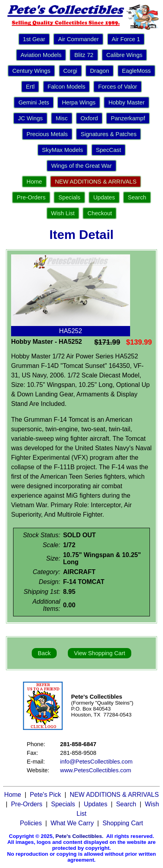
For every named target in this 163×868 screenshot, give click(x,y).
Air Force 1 (126, 39)
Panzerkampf (128, 118)
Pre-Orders (31, 197)
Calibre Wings (124, 55)
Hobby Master (126, 102)
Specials (69, 197)
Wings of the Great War (81, 166)
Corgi (70, 71)
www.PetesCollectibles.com (96, 770)
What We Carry (72, 823)
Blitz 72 (84, 55)
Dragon (100, 71)
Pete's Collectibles (79, 836)
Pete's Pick (45, 795)
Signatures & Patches (108, 134)
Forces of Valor (117, 87)
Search (137, 197)
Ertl (30, 87)
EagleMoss (137, 71)
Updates (104, 197)
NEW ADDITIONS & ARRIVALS (96, 182)
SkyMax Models (62, 150)
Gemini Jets (34, 102)
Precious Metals (47, 134)
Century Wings (31, 71)
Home (34, 182)
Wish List (63, 213)
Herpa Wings (79, 102)
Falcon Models (66, 87)
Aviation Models (41, 55)
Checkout (100, 213)
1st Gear (34, 39)
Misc (61, 118)
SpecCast (109, 150)
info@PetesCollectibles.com (97, 762)
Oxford (89, 118)
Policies (31, 823)
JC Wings (30, 118)
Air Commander (78, 39)
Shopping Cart (123, 823)
